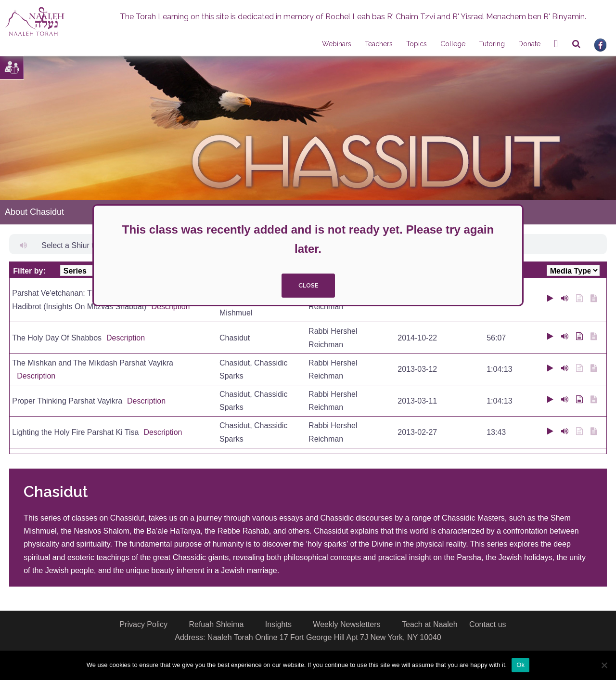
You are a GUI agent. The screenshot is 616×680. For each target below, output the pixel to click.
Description (170, 307)
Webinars (337, 44)
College (453, 44)
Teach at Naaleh (430, 624)
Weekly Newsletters (346, 624)
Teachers (379, 44)
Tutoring (492, 44)
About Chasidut (34, 212)
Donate (529, 44)
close (308, 285)
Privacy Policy (143, 624)
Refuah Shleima (216, 624)
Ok (520, 665)
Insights (278, 624)
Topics (417, 44)
